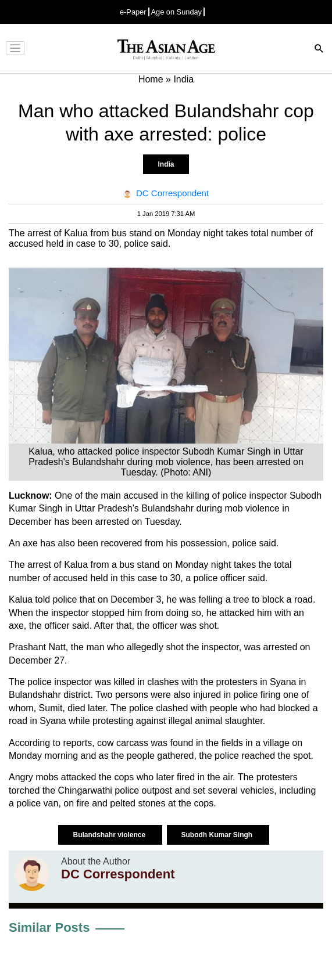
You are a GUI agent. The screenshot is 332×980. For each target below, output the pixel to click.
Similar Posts (49, 927)
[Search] (319, 50)
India (166, 164)
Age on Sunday (177, 12)
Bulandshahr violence (110, 835)
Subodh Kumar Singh (218, 835)
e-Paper (133, 12)
